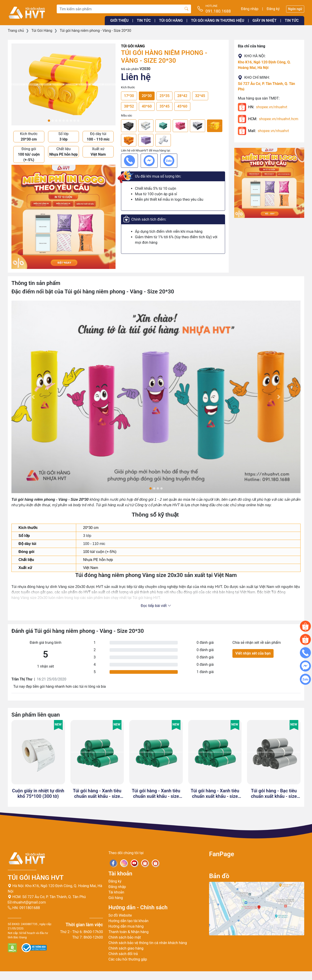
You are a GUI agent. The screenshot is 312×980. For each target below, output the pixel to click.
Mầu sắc (127, 115)
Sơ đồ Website (120, 915)
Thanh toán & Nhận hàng (128, 932)
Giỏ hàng (116, 898)
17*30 (129, 96)
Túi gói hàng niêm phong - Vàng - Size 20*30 (95, 31)
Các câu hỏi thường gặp (128, 959)
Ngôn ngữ (295, 9)
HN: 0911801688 (24, 908)
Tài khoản (116, 892)
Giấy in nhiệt (265, 20)
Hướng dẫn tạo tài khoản (128, 921)
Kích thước (128, 87)
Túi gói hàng (171, 20)
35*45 (164, 106)
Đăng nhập (250, 9)
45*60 (182, 106)
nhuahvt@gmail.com (27, 902)
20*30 (147, 96)
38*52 (129, 106)
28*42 (182, 96)
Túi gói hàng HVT (36, 878)
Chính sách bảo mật (125, 937)
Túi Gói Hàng (42, 31)
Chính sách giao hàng (126, 948)
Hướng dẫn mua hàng (126, 926)
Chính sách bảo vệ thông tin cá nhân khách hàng (148, 943)
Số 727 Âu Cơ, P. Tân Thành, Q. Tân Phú (54, 897)
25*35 (164, 96)
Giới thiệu (119, 20)
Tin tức (144, 20)
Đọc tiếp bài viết (156, 606)
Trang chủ (16, 31)
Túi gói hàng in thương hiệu (218, 20)
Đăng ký (273, 9)
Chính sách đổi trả (123, 954)
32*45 (200, 96)
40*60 (147, 106)
